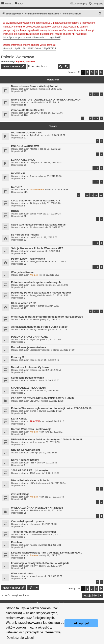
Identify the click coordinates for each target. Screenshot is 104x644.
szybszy (34, 339)
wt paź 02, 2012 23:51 (50, 370)
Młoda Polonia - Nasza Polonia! (31, 480)
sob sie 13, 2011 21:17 (55, 534)
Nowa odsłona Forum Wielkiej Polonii (35, 86)
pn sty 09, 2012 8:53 (50, 442)
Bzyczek (20, 62)
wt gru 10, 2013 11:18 (56, 329)
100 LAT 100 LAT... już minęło (29, 470)
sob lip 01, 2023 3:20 (50, 203)
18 (87, 195)
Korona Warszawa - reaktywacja (31, 429)
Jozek (33, 176)
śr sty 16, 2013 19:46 (48, 360)
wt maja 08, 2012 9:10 (53, 421)
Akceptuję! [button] (81, 623)
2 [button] (87, 72)
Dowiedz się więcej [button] (20, 638)
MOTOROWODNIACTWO (27, 133)
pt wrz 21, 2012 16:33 (49, 380)
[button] (101, 72)
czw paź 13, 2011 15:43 (52, 497)
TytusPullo (35, 135)
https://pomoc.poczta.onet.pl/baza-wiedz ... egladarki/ (32, 38)
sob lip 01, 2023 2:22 (50, 149)
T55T (32, 473)
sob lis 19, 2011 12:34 (48, 473)
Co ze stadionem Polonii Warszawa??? (36, 201)
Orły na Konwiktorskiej (25, 450)
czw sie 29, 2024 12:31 (54, 135)
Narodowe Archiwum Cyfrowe (30, 367)
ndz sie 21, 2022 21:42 (51, 163)
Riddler (33, 227)
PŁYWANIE (18, 173)
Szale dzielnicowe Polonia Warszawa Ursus (38, 225)
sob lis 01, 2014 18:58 (57, 295)
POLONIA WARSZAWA (25, 146)
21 (101, 195)
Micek (33, 360)
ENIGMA (34, 113)
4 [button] (96, 72)
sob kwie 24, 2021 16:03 (51, 227)
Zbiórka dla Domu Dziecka (28, 110)
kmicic (33, 251)
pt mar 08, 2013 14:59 (64, 350)
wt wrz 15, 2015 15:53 (57, 190)
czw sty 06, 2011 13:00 (50, 566)
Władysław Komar (22, 272)
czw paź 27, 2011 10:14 (54, 483)
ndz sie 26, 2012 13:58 (52, 401)
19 (92, 195)
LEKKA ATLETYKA (23, 160)
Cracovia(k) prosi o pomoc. (28, 521)
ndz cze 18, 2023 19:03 (51, 89)
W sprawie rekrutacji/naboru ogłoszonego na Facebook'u (47, 317)
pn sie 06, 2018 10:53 (49, 251)
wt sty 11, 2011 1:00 (50, 555)
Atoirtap (34, 149)
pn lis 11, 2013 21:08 (50, 339)
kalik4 (33, 380)
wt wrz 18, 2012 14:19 (48, 390)
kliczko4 (34, 319)
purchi (33, 102)
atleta (33, 306)
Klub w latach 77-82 (23, 303)
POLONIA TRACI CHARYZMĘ (29, 337)
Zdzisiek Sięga (20, 494)
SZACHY (17, 187)
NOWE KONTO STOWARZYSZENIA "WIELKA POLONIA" (46, 100)
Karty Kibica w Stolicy (25, 460)
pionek (33, 411)
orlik (32, 453)
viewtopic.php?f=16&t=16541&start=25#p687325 (29, 49)
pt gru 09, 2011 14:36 (47, 453)
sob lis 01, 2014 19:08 (57, 285)
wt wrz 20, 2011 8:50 (51, 510)
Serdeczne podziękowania (28, 378)
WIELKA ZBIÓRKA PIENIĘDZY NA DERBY (37, 508)
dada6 (33, 214)
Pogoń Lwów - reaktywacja (28, 259)
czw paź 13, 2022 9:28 (50, 214)
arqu (32, 390)
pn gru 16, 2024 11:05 (52, 113)
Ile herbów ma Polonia (25, 235)
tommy (33, 566)
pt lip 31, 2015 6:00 (50, 275)
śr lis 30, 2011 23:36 (47, 463)
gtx (31, 524)
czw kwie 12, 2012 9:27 (52, 432)
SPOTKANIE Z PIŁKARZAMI (29, 388)
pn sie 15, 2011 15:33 (46, 524)
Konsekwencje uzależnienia (29, 347)
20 (96, 195)
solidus (33, 370)
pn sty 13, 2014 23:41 (51, 319)
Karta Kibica (19, 419)
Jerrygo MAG (36, 329)
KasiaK (33, 545)
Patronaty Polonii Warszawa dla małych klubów (41, 293)
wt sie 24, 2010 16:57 (52, 576)
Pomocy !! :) (19, 357)
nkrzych (34, 163)
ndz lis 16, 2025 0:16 (49, 102)
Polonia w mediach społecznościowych (36, 282)
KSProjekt (35, 483)
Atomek (34, 275)
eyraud (33, 89)
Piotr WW (31, 62)
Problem (16, 542)
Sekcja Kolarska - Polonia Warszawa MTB (37, 248)
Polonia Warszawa (18, 57)
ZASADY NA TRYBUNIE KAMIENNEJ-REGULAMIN (43, 398)
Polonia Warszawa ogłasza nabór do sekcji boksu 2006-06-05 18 (51, 408)
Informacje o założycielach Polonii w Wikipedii (40, 563)
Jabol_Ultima (36, 261)
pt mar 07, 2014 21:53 (49, 306)
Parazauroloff (37, 190)
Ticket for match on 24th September (34, 532)
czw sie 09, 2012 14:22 (50, 411)
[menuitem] (19, 4)
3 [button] (92, 72)
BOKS (15, 211)
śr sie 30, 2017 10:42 (56, 261)
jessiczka (34, 576)
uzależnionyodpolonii (40, 350)
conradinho (35, 534)
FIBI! (32, 463)
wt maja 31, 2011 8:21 (50, 545)
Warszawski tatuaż (23, 573)
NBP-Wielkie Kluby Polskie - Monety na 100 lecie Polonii (46, 439)
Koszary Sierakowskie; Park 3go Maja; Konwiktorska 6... (47, 553)
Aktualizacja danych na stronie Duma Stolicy (39, 327)
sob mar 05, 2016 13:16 (50, 176)
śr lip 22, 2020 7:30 (48, 237)
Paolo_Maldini (37, 285)
